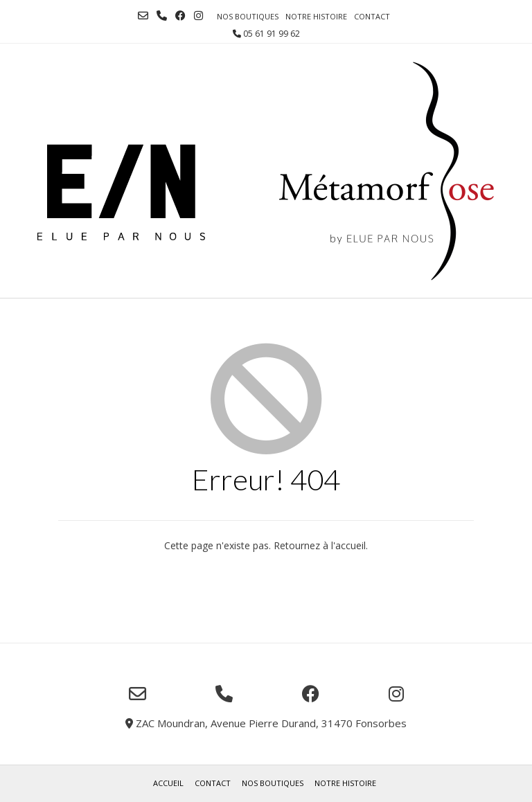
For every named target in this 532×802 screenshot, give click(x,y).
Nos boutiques (248, 16)
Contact (372, 16)
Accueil (168, 783)
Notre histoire (316, 16)
